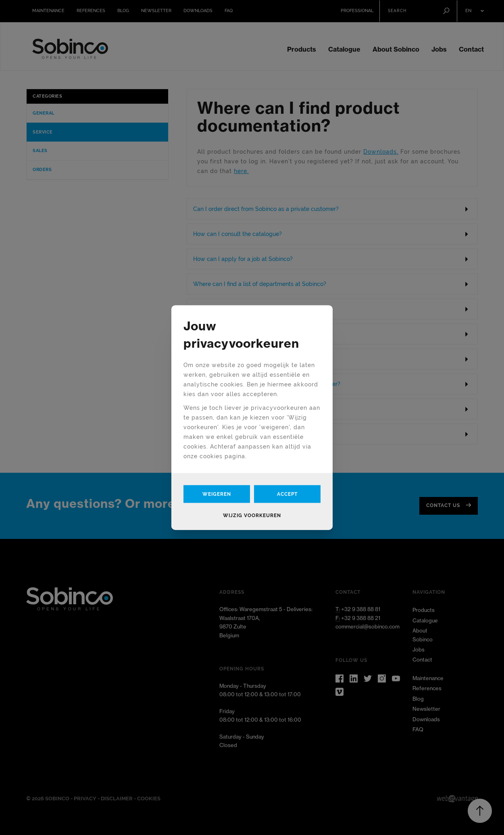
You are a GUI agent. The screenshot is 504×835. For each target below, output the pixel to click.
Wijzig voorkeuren (252, 515)
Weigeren (217, 494)
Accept (287, 494)
